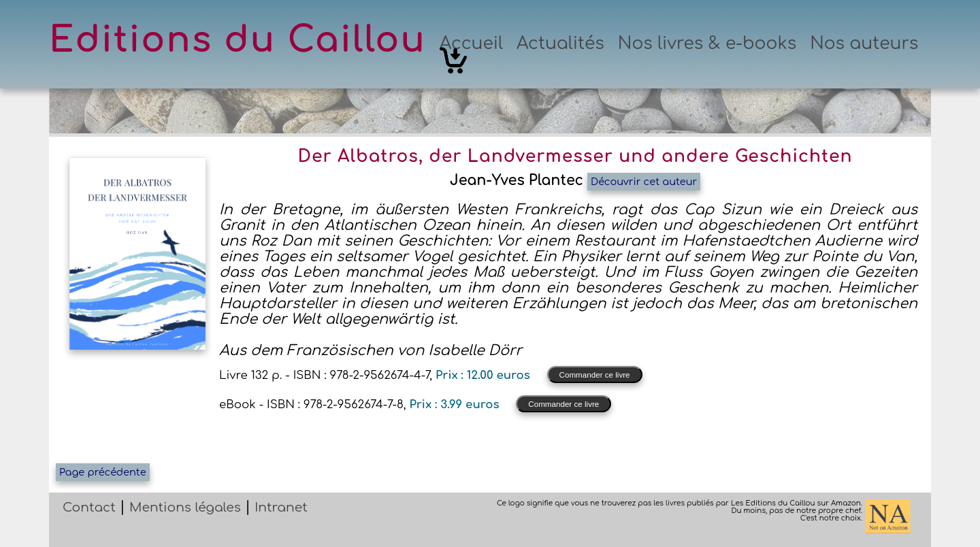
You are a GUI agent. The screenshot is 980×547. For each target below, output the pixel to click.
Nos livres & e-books (707, 44)
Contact (89, 508)
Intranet (281, 508)
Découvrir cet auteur (644, 182)
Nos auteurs (864, 44)
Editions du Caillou (238, 40)
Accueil (471, 44)
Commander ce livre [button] (595, 375)
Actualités (560, 44)
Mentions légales (185, 508)
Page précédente (103, 472)
